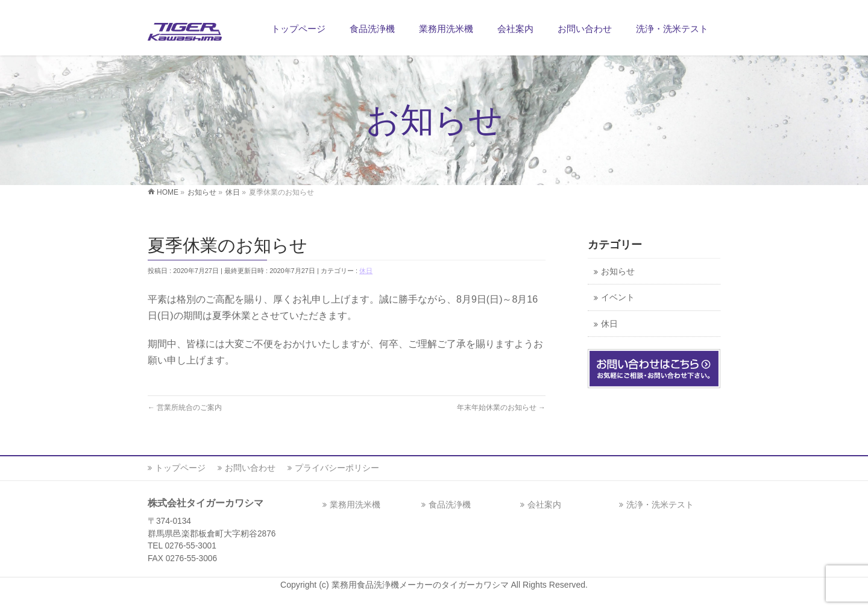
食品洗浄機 (450, 505)
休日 (366, 271)
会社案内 (544, 505)
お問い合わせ (250, 468)
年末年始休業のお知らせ (501, 407)
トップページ (180, 468)
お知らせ (618, 272)
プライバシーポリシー (337, 468)
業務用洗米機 (355, 505)
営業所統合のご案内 (185, 407)
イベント (618, 297)
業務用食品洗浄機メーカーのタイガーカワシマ (421, 585)
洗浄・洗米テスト (660, 505)
